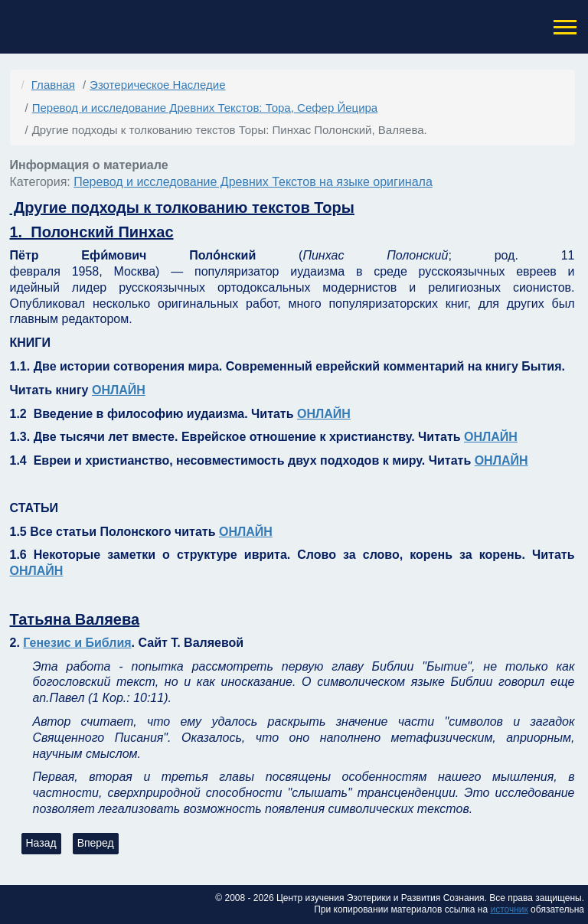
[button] (563, 27)
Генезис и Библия (77, 643)
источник (509, 909)
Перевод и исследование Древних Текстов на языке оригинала (253, 182)
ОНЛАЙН (119, 390)
